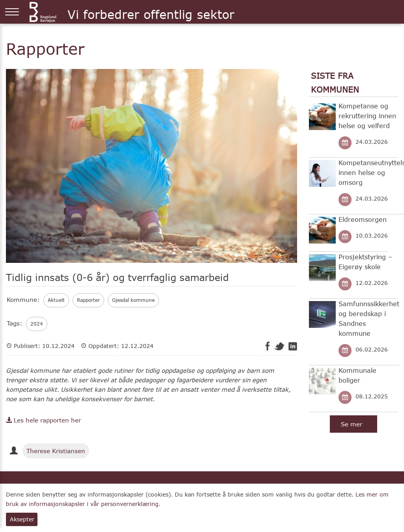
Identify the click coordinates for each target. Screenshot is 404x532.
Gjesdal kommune (133, 300)
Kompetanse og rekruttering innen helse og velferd (367, 116)
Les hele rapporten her (43, 420)
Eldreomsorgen (363, 219)
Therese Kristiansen (56, 451)
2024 (37, 324)
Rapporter (88, 300)
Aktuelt (56, 300)
